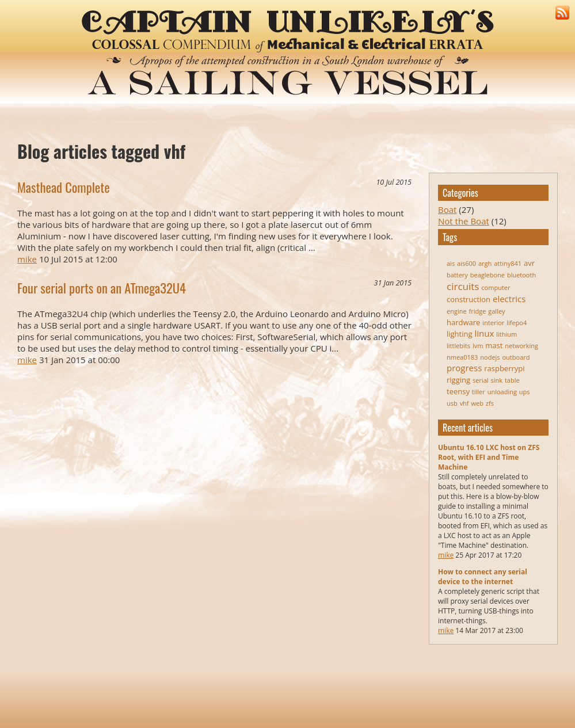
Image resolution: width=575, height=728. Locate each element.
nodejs (490, 357)
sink (496, 380)
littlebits (458, 346)
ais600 (467, 263)
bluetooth (521, 275)
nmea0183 (462, 357)
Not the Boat (464, 221)
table (512, 380)
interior (493, 323)
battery (457, 275)
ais (451, 263)
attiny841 (508, 263)
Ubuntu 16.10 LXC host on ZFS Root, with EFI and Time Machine (489, 457)
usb (452, 403)
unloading (502, 392)
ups (525, 392)
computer (496, 287)
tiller (479, 392)
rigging (458, 380)
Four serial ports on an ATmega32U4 (102, 288)
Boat (447, 209)
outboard (516, 357)
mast (494, 345)
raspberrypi (504, 368)
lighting (460, 334)
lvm (478, 346)
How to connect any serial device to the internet (483, 577)
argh (485, 263)
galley (496, 311)
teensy (458, 391)
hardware (463, 322)
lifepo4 (517, 323)
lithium (507, 334)
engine (457, 311)
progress (464, 368)
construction (469, 299)
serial (481, 380)
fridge (478, 311)
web (477, 403)
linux (484, 333)
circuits (463, 286)
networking (521, 346)
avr (529, 263)
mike (446, 555)
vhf (464, 403)
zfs (490, 403)
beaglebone (488, 275)
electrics (509, 299)
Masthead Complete (64, 187)
